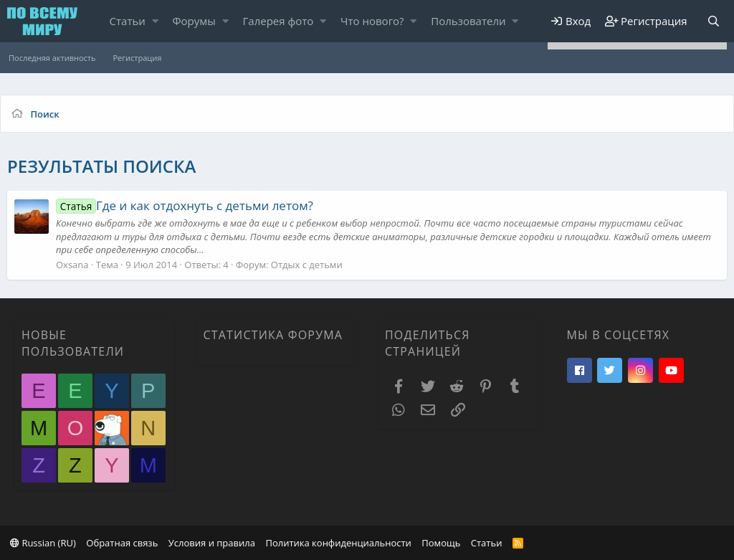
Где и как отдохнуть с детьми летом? (185, 205)
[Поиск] (713, 21)
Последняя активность (52, 58)
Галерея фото (278, 21)
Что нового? (372, 21)
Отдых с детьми (307, 265)
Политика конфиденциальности (338, 543)
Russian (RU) (43, 543)
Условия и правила (212, 543)
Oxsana (72, 265)
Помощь (441, 543)
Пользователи (468, 21)
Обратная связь (122, 543)
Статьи (128, 21)
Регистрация (137, 58)
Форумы (194, 21)
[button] (155, 21)
